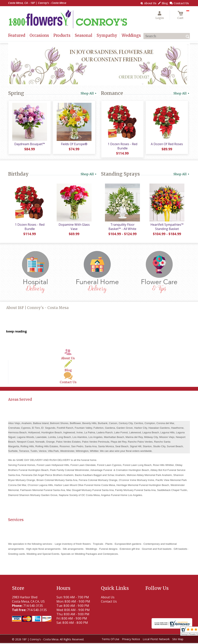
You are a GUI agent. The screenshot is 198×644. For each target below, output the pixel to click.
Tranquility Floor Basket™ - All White (122, 228)
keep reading (17, 332)
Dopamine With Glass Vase (74, 228)
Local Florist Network (156, 640)
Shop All (89, 93)
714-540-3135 (33, 607)
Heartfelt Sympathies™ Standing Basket (167, 228)
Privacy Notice (131, 640)
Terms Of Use (111, 640)
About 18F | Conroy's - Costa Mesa (37, 309)
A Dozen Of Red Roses (167, 144)
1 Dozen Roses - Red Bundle (122, 146)
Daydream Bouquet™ (29, 144)
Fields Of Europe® (74, 144)
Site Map (178, 640)
